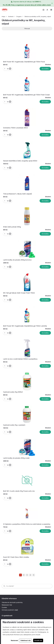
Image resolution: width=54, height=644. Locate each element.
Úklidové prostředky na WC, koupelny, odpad (38, 17)
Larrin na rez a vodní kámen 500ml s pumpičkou (20, 359)
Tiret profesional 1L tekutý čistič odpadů (17, 194)
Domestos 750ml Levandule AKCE (15, 128)
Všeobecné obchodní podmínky (12, 602)
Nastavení (14, 640)
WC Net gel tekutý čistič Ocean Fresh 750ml (19, 293)
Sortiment (11, 17)
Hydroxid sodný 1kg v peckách (14, 425)
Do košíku (45, 69)
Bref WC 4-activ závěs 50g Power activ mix (19, 491)
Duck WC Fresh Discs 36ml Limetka (16, 557)
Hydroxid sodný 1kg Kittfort (13, 392)
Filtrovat (27, 29)
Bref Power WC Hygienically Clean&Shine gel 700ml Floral (24, 62)
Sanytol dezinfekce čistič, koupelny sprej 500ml (20, 161)
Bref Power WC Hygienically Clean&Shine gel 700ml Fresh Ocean (26, 95)
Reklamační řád (7, 605)
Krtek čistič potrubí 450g (12, 227)
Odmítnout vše (25, 640)
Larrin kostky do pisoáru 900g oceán (16, 458)
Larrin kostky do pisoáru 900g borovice (17, 260)
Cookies (4, 607)
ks (6, 69)
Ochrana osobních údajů (10, 610)
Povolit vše (38, 640)
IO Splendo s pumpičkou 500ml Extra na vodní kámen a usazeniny (27, 524)
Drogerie (19, 17)
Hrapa (3, 17)
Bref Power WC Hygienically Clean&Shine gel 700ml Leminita (25, 326)
